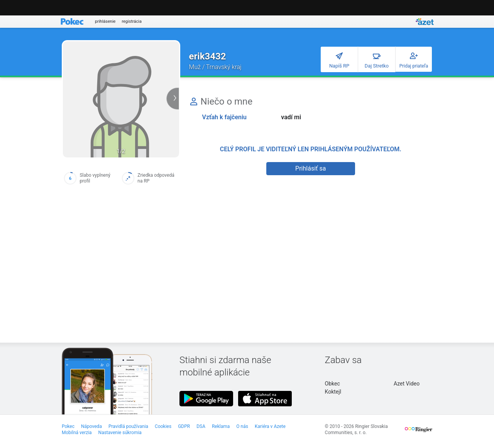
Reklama (221, 426)
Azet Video (407, 384)
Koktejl (333, 392)
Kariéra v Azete (270, 426)
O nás (242, 426)
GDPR (184, 426)
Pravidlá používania (128, 426)
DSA (201, 426)
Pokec (68, 426)
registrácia (132, 21)
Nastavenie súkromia (120, 433)
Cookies (163, 426)
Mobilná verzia (77, 433)
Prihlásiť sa (310, 168)
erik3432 (208, 56)
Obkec (332, 384)
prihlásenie (105, 21)
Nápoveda (91, 426)
